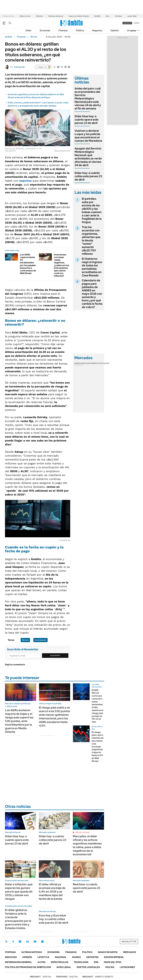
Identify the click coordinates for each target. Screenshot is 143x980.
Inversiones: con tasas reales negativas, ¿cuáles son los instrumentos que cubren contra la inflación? (62, 265)
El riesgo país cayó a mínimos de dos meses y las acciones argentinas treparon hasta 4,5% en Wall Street (98, 747)
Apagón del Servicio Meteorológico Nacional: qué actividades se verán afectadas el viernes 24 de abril (88, 157)
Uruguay (132, 30)
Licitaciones (127, 967)
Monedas (79, 363)
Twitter (6, 942)
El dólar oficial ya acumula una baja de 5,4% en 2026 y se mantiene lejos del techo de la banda (52, 892)
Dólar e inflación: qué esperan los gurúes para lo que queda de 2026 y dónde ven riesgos (19, 892)
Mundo (76, 957)
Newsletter (137, 30)
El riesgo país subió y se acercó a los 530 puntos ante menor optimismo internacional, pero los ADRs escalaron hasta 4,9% (55, 717)
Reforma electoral (56, 16)
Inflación (39, 16)
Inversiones (41, 640)
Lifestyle (43, 957)
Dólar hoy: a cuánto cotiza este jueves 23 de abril (88, 176)
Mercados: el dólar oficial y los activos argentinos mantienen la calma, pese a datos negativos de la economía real (87, 845)
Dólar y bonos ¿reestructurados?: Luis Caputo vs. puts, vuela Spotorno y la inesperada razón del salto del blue (38, 104)
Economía (45, 30)
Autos (41, 962)
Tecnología (81, 962)
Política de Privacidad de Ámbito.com (28, 967)
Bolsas (86, 363)
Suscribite (55, 655)
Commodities (95, 363)
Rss (96, 962)
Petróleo (118, 16)
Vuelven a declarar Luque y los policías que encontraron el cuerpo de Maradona (88, 136)
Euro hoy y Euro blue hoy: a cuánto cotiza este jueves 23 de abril (53, 919)
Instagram (20, 942)
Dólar (29, 30)
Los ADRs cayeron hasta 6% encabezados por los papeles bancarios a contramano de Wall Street (28, 264)
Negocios (97, 30)
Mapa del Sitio (113, 962)
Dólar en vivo (25, 16)
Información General (19, 962)
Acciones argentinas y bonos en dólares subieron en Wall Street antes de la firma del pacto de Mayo (36, 96)
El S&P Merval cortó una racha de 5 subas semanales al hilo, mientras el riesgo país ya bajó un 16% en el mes (97, 706)
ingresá (137, 23)
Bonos (34, 37)
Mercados (129, 952)
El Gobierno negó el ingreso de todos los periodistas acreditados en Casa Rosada (92, 267)
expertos (25, 181)
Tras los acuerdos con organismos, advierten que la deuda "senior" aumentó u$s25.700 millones (91, 240)
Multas (110, 967)
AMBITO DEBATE (98, 977)
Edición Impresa (114, 957)
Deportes (92, 957)
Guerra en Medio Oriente (79, 16)
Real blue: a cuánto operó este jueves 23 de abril (86, 888)
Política (80, 30)
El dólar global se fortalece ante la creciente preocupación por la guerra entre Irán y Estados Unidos (18, 919)
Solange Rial (19, 67)
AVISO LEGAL (64, 967)
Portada (10, 952)
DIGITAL (41, 977)
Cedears (105, 363)
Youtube (35, 942)
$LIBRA (97, 16)
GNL (108, 16)
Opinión (115, 30)
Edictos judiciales (88, 967)
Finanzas (63, 30)
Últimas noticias (32, 952)
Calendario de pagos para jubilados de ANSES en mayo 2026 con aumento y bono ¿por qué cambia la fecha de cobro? (92, 294)
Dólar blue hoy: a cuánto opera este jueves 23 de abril (87, 120)
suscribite (127, 23)
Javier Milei (132, 16)
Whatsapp (42, 942)
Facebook (13, 942)
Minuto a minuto (83, 832)
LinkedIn (27, 942)
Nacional (61, 957)
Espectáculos (60, 962)
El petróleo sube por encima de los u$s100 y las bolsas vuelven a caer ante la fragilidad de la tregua (92, 210)
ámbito (9, 37)
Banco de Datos (108, 952)
